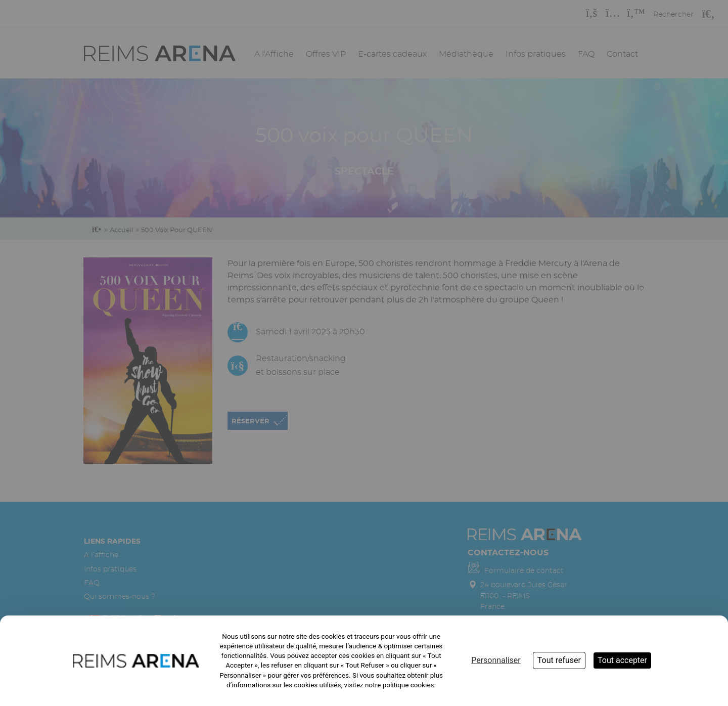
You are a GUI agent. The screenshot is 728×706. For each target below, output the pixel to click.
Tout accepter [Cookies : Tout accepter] (622, 660)
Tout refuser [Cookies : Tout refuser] (559, 660)
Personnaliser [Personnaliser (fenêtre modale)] (496, 660)
